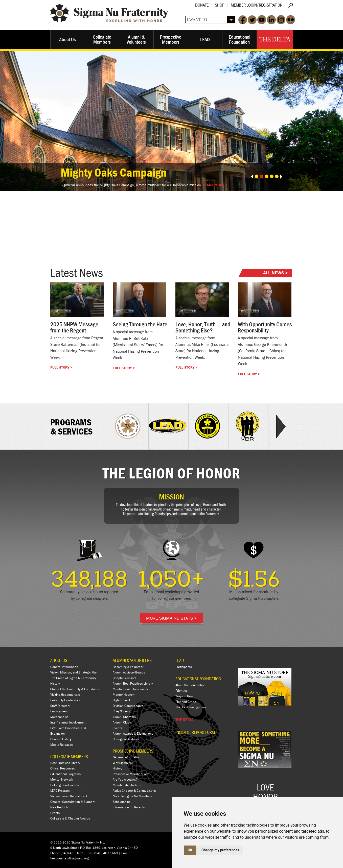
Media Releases (62, 745)
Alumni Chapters (124, 717)
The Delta (275, 39)
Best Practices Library (65, 763)
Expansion (58, 733)
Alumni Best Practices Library (133, 683)
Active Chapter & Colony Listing (134, 791)
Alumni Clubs (122, 722)
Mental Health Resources (130, 689)
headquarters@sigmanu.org (69, 858)
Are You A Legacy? (125, 779)
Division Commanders (128, 706)
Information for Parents (129, 807)
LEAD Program (60, 791)
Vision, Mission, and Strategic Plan (74, 672)
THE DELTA (185, 720)
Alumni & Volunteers (136, 39)
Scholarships (122, 802)
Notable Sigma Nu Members (132, 796)
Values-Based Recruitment (69, 796)
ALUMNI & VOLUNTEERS (132, 660)
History (55, 683)
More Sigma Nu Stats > (171, 618)
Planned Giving (186, 702)
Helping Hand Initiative (66, 785)
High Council (121, 700)
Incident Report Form (195, 732)
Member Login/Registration (257, 5)
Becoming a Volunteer (128, 667)
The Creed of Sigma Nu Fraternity (73, 678)
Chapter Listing (61, 739)
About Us (67, 39)
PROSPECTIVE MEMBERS (133, 751)
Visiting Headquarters (65, 695)
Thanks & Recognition (191, 707)
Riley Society (121, 711)
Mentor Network (62, 779)
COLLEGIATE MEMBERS (69, 756)
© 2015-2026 (60, 842)
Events (55, 813)
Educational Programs (65, 774)
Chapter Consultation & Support (72, 802)
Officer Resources (63, 768)
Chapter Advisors (124, 678)
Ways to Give (184, 696)
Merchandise (59, 717)
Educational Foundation (239, 39)
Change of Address (126, 739)
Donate (202, 5)
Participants (184, 667)
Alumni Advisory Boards (129, 672)
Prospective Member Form (131, 774)
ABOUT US (59, 660)
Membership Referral (128, 785)
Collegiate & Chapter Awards (70, 818)
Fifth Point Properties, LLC (68, 728)
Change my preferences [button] (220, 850)
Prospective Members (171, 39)
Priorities (181, 691)
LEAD (205, 39)
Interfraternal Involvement (68, 722)
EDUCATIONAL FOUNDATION (198, 679)
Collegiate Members (102, 39)
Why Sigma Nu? (124, 763)
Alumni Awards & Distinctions (133, 733)
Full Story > (61, 367)
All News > (276, 273)
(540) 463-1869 (73, 853)
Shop (220, 5)
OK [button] (190, 850)
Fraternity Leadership (65, 700)
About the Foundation (190, 685)
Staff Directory (60, 706)
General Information (64, 667)
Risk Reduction (61, 807)
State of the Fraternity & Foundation (75, 689)
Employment (59, 711)
